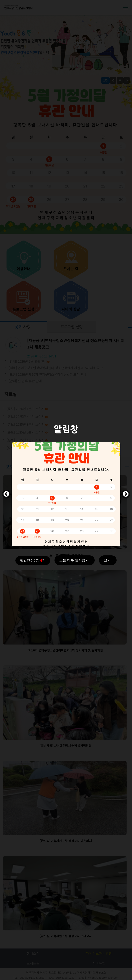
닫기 (107, 560)
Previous (6, 494)
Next (126, 494)
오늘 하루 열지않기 (74, 560)
